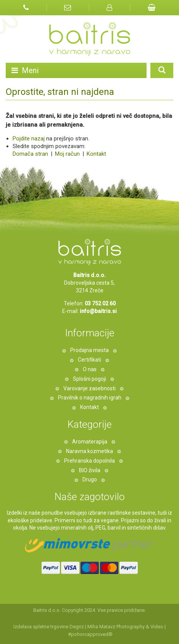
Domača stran (30, 154)
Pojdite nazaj (29, 139)
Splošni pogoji (89, 379)
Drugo (90, 479)
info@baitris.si (98, 311)
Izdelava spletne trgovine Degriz (49, 627)
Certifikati (89, 360)
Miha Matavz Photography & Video (125, 627)
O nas (90, 369)
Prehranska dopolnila (89, 461)
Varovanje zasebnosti (89, 388)
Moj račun (68, 154)
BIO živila (90, 470)
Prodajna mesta (89, 350)
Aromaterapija (90, 442)
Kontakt (96, 154)
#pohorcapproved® (90, 634)
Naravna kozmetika (89, 451)
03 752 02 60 (100, 303)
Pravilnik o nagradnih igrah (90, 398)
